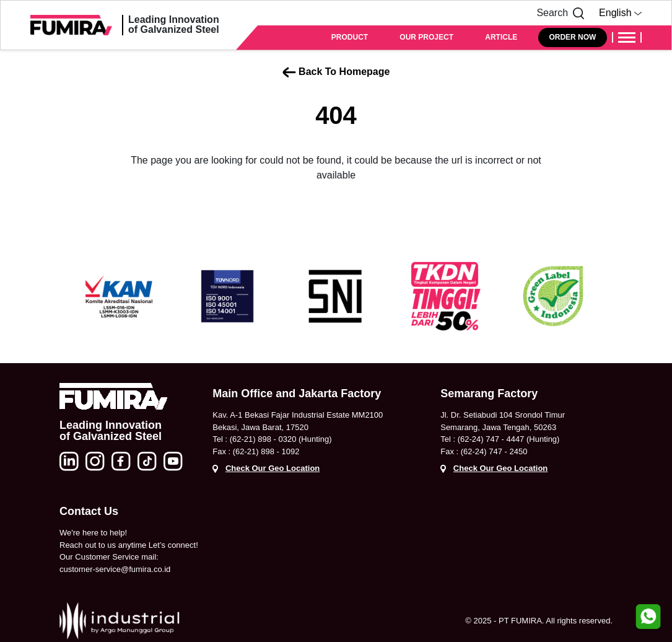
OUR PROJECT (426, 37)
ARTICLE (501, 37)
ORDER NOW (572, 37)
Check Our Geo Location (273, 468)
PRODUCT (350, 37)
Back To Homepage (336, 72)
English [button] (620, 13)
